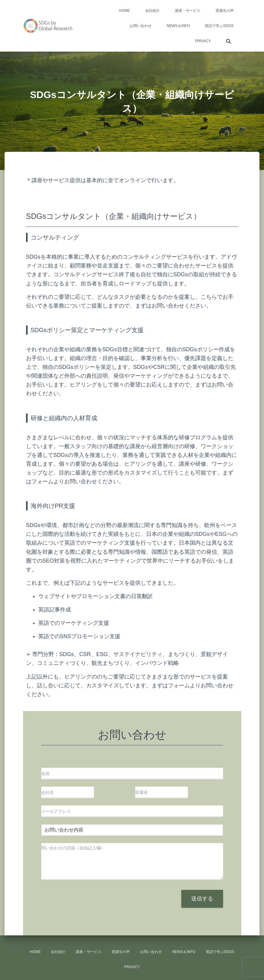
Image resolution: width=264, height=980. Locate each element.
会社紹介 (152, 11)
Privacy (203, 41)
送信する (202, 899)
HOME (125, 11)
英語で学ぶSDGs (219, 26)
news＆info (178, 26)
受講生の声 (225, 11)
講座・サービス (188, 11)
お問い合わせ (141, 26)
